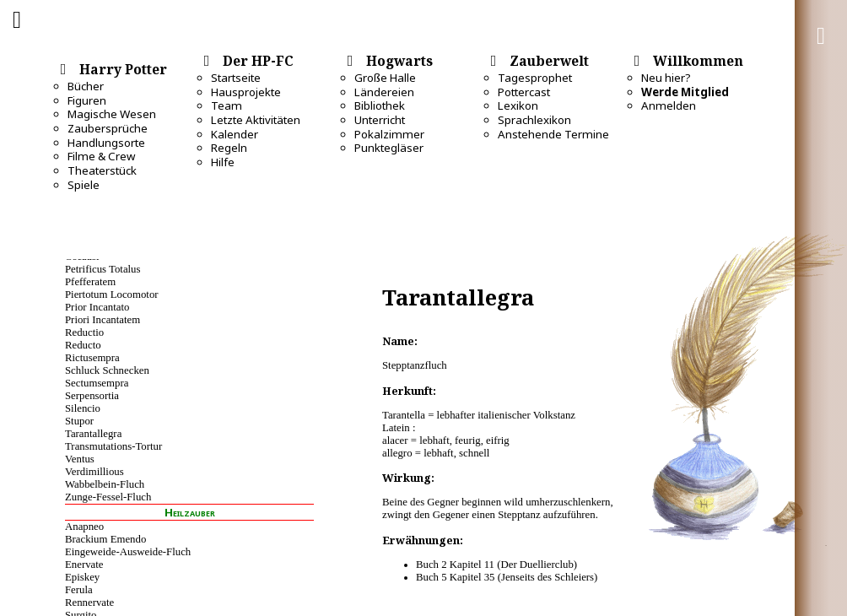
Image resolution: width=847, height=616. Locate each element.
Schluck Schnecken (107, 370)
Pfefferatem (90, 282)
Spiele (84, 185)
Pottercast (524, 92)
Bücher (86, 86)
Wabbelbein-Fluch (105, 484)
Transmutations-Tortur (113, 446)
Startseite (236, 78)
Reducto (83, 345)
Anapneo (84, 527)
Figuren (87, 100)
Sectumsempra (97, 383)
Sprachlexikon (534, 120)
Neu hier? (666, 78)
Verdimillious (94, 472)
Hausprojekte (246, 92)
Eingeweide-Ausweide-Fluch (128, 552)
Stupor (79, 421)
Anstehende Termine (553, 134)
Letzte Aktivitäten (256, 120)
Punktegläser (389, 148)
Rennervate (89, 602)
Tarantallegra (93, 434)
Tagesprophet (535, 78)
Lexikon (518, 105)
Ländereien (384, 92)
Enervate (84, 565)
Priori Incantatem (103, 320)
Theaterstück (102, 170)
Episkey (82, 577)
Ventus (80, 459)
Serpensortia (92, 396)
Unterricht (380, 120)
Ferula (79, 590)
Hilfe (223, 162)
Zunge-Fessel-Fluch (108, 497)
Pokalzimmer (389, 134)
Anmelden (669, 105)
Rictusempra (92, 358)
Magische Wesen (112, 114)
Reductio (84, 332)
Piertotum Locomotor (112, 294)
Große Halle (385, 78)
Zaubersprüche (108, 128)
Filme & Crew (101, 156)
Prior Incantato (97, 307)
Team (227, 105)
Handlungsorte (106, 143)
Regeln (229, 148)
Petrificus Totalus (103, 269)
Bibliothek (380, 105)
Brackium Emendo (105, 539)
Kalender (235, 134)
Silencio (83, 408)
